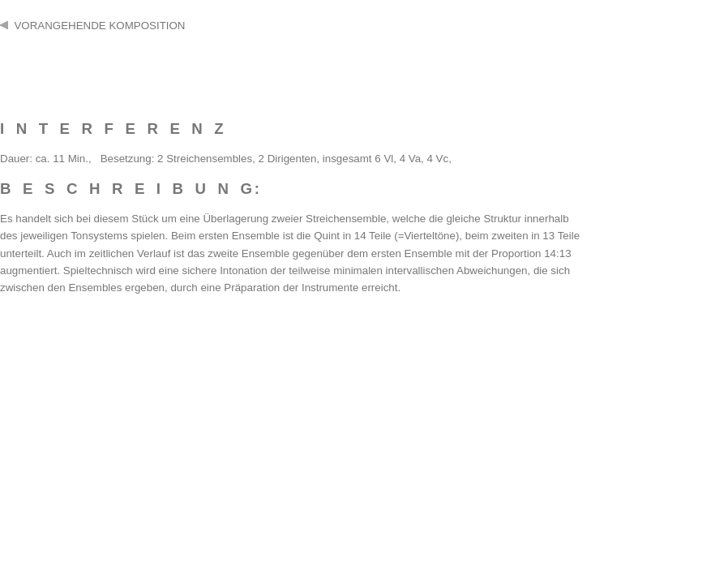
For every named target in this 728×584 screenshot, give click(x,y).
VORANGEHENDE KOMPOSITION (92, 26)
